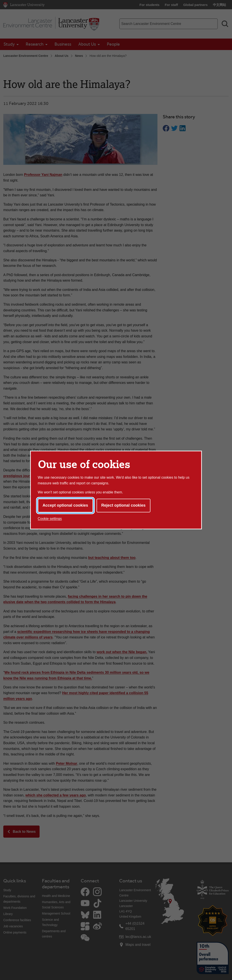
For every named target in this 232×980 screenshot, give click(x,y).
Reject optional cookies (123, 505)
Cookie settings (50, 519)
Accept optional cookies (65, 505)
